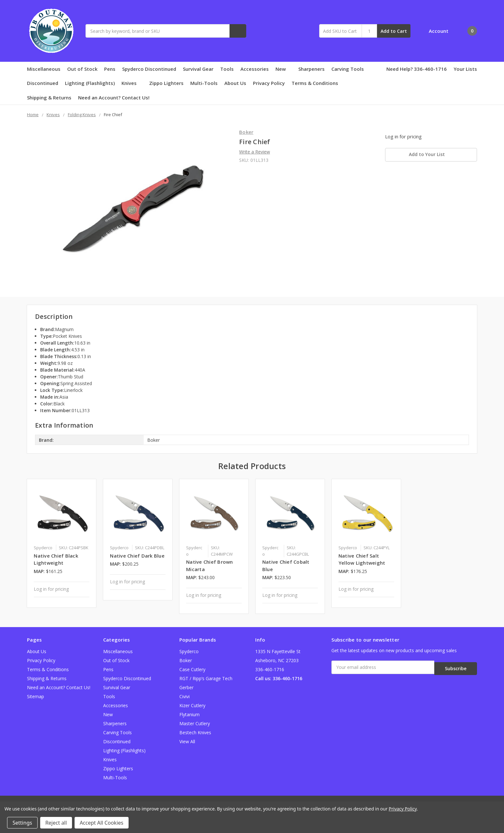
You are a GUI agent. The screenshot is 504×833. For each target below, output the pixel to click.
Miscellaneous (44, 69)
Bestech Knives (195, 732)
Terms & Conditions (315, 83)
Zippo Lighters (166, 83)
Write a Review (255, 152)
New (283, 69)
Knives (132, 83)
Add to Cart (394, 31)
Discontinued (43, 83)
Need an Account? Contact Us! (114, 97)
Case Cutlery (192, 669)
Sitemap (36, 696)
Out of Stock (82, 69)
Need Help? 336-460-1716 (417, 69)
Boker (186, 660)
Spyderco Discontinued (149, 69)
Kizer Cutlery (192, 705)
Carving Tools (348, 69)
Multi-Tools (204, 83)
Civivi (184, 696)
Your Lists (465, 69)
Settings (22, 823)
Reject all (56, 823)
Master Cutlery (195, 723)
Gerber (186, 687)
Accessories (255, 69)
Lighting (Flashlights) (90, 83)
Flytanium (189, 714)
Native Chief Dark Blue (137, 556)
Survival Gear (198, 69)
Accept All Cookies (102, 823)
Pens (110, 69)
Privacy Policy (269, 83)
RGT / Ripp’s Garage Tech (206, 678)
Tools (227, 69)
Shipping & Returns (49, 97)
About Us (235, 83)
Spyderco (189, 651)
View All (187, 741)
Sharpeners (311, 69)
